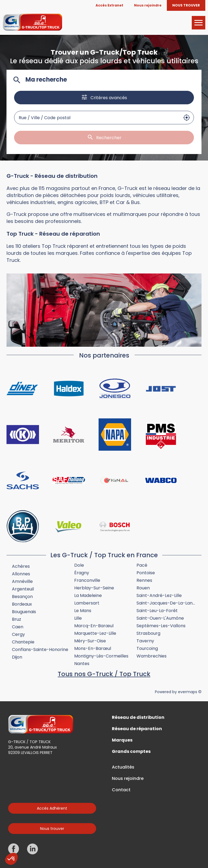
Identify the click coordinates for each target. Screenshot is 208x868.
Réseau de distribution (138, 717)
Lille (78, 618)
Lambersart (87, 603)
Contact (121, 790)
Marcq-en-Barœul (94, 626)
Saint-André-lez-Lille (159, 595)
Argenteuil (23, 589)
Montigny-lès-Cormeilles (101, 656)
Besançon (22, 597)
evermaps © (190, 692)
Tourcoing (147, 648)
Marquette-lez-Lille (95, 633)
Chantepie (23, 642)
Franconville (87, 580)
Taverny (145, 641)
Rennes (144, 580)
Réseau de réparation (137, 729)
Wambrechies (152, 656)
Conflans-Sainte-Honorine (40, 650)
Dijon (17, 657)
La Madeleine (88, 595)
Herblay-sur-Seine (94, 588)
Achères (21, 566)
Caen (18, 627)
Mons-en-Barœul (93, 648)
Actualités (123, 767)
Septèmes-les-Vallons (161, 626)
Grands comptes (131, 752)
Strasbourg (148, 633)
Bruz (17, 619)
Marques (122, 740)
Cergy (18, 634)
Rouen (143, 588)
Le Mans (83, 611)
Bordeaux (22, 604)
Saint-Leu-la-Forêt (157, 611)
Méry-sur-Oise (90, 641)
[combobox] (97, 118)
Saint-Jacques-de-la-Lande (167, 603)
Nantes (82, 664)
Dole (79, 565)
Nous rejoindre (128, 779)
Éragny (82, 573)
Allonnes (21, 574)
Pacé (142, 565)
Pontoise (146, 573)
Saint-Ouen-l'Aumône (160, 618)
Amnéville (22, 581)
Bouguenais (24, 612)
